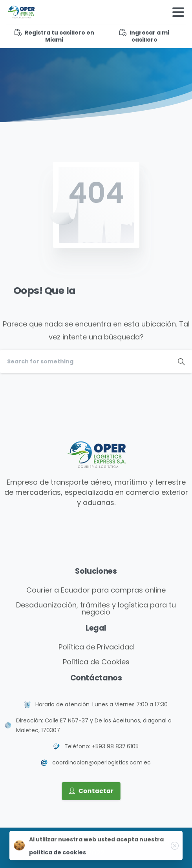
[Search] (85, 361)
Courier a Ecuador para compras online (96, 590)
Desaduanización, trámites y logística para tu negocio (96, 608)
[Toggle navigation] (178, 12)
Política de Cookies (96, 662)
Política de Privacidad (96, 647)
